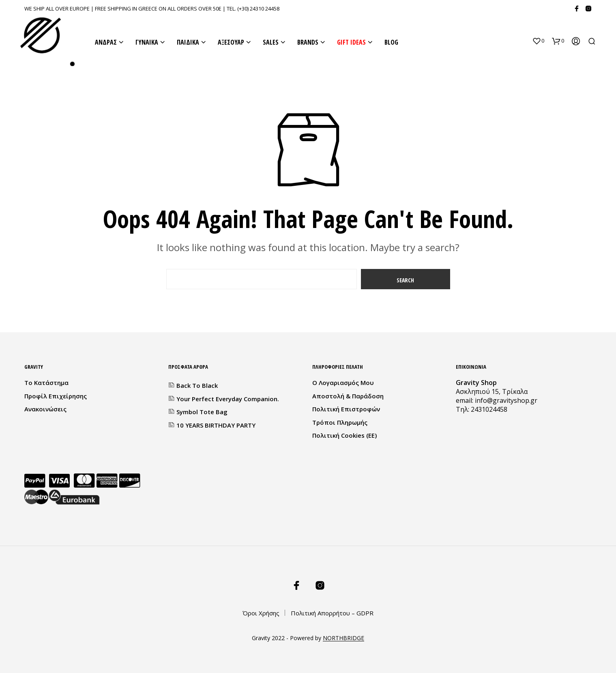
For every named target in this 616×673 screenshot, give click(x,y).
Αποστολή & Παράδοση (348, 396)
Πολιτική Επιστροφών (346, 409)
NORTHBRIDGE (343, 638)
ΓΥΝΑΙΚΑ (147, 42)
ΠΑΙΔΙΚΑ (188, 42)
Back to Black (197, 385)
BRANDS (308, 42)
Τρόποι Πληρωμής (340, 422)
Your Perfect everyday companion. (228, 399)
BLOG (391, 42)
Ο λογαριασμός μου (343, 383)
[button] (538, 41)
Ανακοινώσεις (45, 409)
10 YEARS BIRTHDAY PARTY (216, 425)
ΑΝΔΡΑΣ (106, 42)
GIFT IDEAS (351, 42)
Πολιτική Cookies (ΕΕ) (344, 435)
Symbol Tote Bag (202, 412)
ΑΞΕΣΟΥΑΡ (231, 42)
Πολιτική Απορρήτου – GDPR (332, 613)
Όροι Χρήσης (261, 613)
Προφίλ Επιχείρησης (56, 396)
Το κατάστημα (46, 383)
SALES (271, 42)
